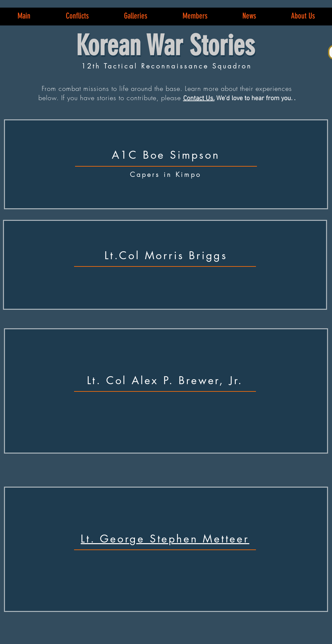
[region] (166, 164)
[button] (77, 16)
